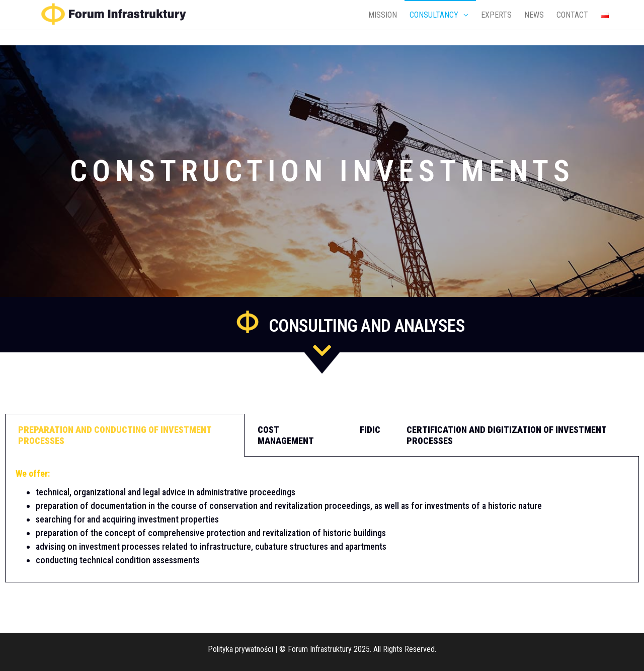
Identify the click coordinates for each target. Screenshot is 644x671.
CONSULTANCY (434, 15)
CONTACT (572, 15)
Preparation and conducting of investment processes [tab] (115, 435)
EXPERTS (496, 15)
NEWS (534, 15)
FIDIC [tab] (370, 430)
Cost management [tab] (286, 435)
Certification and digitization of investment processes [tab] (507, 435)
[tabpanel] (322, 519)
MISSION (383, 15)
